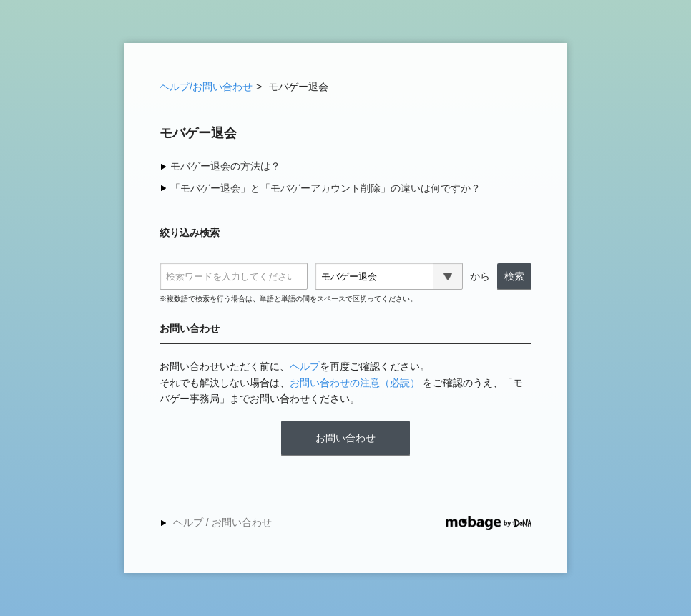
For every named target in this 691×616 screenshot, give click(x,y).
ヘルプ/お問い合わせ (206, 87)
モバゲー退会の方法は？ (225, 166)
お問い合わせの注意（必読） (355, 383)
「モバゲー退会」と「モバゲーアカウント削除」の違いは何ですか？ (325, 188)
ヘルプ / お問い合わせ (222, 522)
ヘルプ (305, 366)
